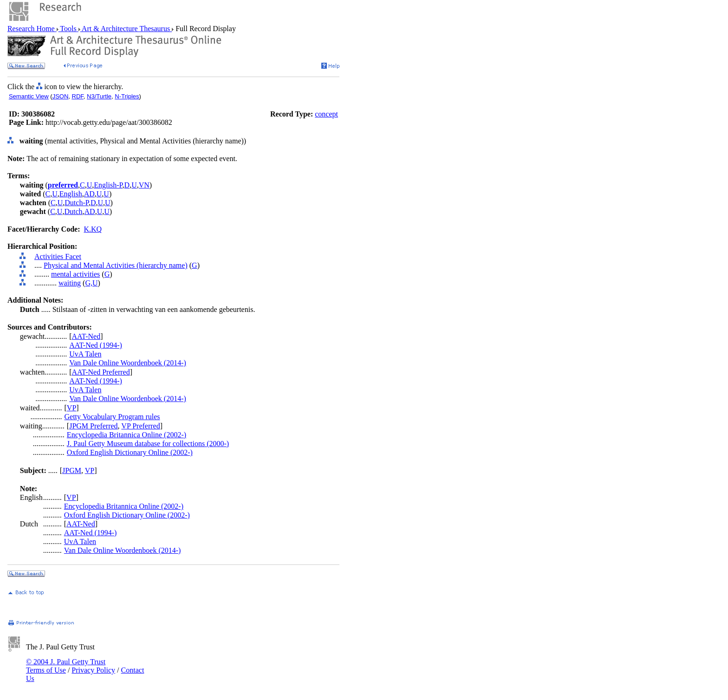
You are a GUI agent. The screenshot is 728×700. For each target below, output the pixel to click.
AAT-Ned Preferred (101, 372)
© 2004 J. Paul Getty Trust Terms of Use (66, 666)
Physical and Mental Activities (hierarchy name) (116, 265)
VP (71, 408)
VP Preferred (140, 426)
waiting (70, 283)
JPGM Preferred (93, 426)
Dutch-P (77, 203)
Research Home (32, 29)
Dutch (73, 211)
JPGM (72, 470)
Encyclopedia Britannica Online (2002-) (127, 435)
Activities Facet (58, 256)
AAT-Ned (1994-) (96, 345)
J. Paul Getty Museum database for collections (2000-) (148, 444)
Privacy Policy (93, 670)
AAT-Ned (86, 336)
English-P (108, 185)
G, (89, 283)
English (71, 194)
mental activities (75, 274)
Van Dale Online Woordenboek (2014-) (128, 363)
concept (326, 114)
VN (144, 185)
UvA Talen (85, 354)
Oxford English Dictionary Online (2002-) (130, 452)
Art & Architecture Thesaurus (126, 29)
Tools (68, 29)
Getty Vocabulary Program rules (112, 417)
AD (89, 194)
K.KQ (93, 229)
